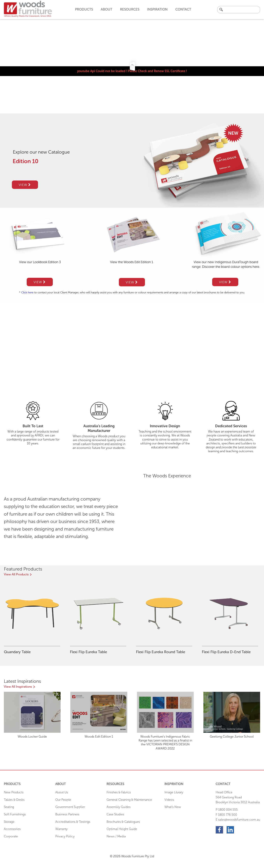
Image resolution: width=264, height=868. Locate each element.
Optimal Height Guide (122, 829)
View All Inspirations (18, 687)
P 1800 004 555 (227, 810)
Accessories (12, 829)
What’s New (173, 807)
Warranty (61, 829)
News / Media (116, 836)
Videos (169, 800)
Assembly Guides (119, 807)
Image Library (174, 792)
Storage (9, 822)
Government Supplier (70, 807)
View (25, 185)
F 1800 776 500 (226, 815)
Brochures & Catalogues (123, 822)
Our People (63, 800)
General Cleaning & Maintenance (129, 800)
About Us (62, 792)
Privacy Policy (65, 836)
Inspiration (157, 9)
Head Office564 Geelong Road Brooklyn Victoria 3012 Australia (238, 797)
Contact (183, 9)
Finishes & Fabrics (119, 792)
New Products (14, 792)
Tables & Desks (14, 800)
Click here (27, 292)
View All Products (16, 574)
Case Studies (115, 814)
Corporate (11, 836)
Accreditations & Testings (73, 822)
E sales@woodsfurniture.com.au (238, 820)
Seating (9, 807)
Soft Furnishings (15, 814)
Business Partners (67, 814)
